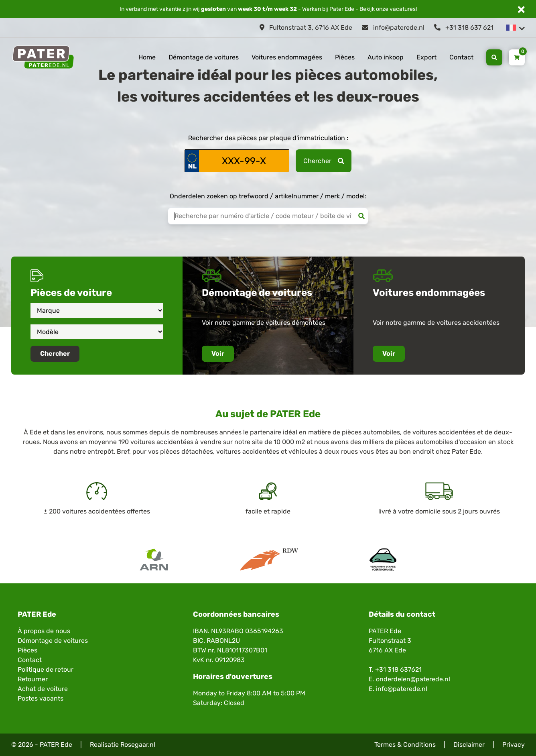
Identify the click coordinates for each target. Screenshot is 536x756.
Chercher (324, 161)
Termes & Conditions (405, 745)
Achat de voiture (43, 689)
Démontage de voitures (204, 57)
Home (147, 57)
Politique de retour (46, 669)
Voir (218, 354)
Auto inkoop (386, 57)
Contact (461, 57)
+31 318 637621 (398, 669)
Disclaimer (469, 745)
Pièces (345, 57)
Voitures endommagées (287, 57)
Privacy (514, 745)
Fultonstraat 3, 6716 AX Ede (306, 28)
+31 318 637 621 (464, 28)
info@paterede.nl (393, 28)
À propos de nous (44, 631)
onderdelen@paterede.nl (413, 679)
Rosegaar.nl (138, 745)
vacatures (403, 9)
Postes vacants (41, 698)
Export (426, 57)
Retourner (33, 679)
